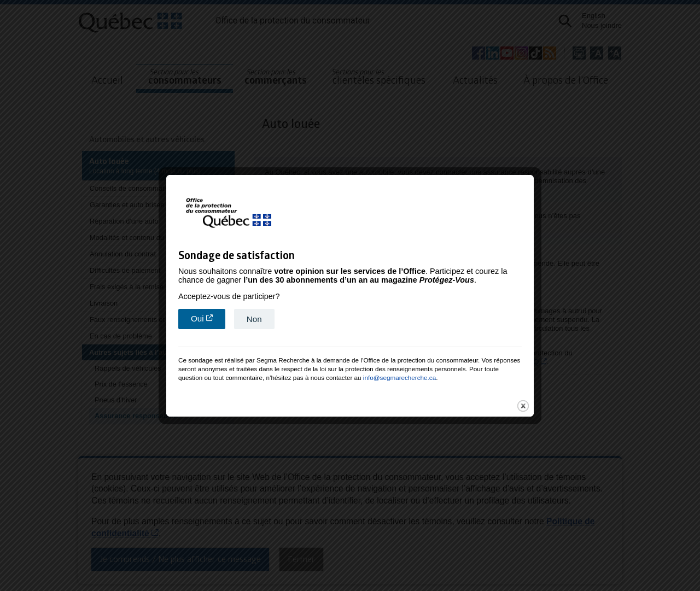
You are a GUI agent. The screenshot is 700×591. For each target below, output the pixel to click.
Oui (208, 306)
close (523, 394)
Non (254, 307)
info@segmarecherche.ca (399, 365)
